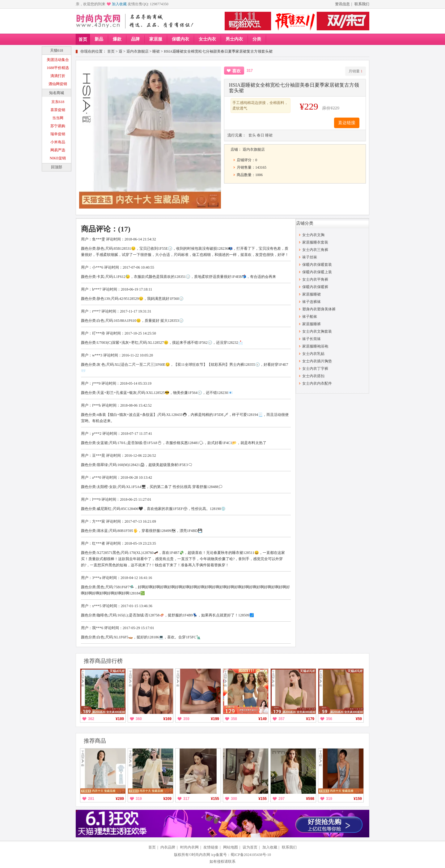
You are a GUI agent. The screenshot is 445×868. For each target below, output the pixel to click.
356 (329, 719)
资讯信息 (342, 4)
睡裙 (156, 51)
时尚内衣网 (189, 847)
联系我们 (362, 4)
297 (282, 799)
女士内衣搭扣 (313, 376)
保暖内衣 (180, 39)
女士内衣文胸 (313, 235)
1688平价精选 (58, 68)
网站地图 (231, 847)
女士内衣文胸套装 (317, 331)
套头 (252, 135)
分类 (257, 39)
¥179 (310, 719)
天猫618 (57, 50)
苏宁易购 (58, 126)
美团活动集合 (58, 60)
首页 (83, 39)
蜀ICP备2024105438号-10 (251, 855)
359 (186, 719)
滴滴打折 (58, 76)
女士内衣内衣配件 (317, 383)
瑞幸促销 (58, 134)
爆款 (117, 39)
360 (139, 719)
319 (139, 799)
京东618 (58, 102)
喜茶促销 (58, 110)
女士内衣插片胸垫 (317, 361)
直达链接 (347, 123)
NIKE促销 (58, 158)
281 (91, 799)
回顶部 (57, 167)
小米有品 (58, 142)
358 (234, 719)
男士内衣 (234, 39)
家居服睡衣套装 (315, 242)
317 (186, 799)
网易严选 (58, 150)
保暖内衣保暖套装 (317, 265)
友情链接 (211, 847)
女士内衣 (207, 39)
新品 (99, 39)
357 (282, 719)
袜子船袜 (310, 317)
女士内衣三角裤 (315, 250)
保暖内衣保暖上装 (317, 272)
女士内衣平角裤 (315, 279)
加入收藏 (119, 4)
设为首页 (250, 847)
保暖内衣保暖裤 (315, 287)
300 (234, 799)
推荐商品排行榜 (103, 661)
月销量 (356, 71)
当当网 (58, 118)
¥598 (310, 799)
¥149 (263, 719)
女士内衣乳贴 (313, 354)
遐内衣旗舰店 (138, 51)
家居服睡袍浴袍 (315, 346)
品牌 (135, 39)
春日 (261, 135)
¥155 (215, 799)
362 (91, 719)
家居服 (156, 39)
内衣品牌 (168, 847)
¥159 (358, 799)
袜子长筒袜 (311, 339)
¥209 (167, 799)
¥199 (215, 719)
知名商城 (57, 93)
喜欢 (236, 71)
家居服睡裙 (311, 294)
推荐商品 (95, 741)
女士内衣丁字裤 (315, 369)
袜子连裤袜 (311, 302)
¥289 (120, 799)
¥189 (120, 719)
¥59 (359, 719)
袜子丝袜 (310, 257)
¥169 (167, 719)
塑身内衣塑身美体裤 (319, 309)
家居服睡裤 (311, 324)
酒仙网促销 (58, 84)
